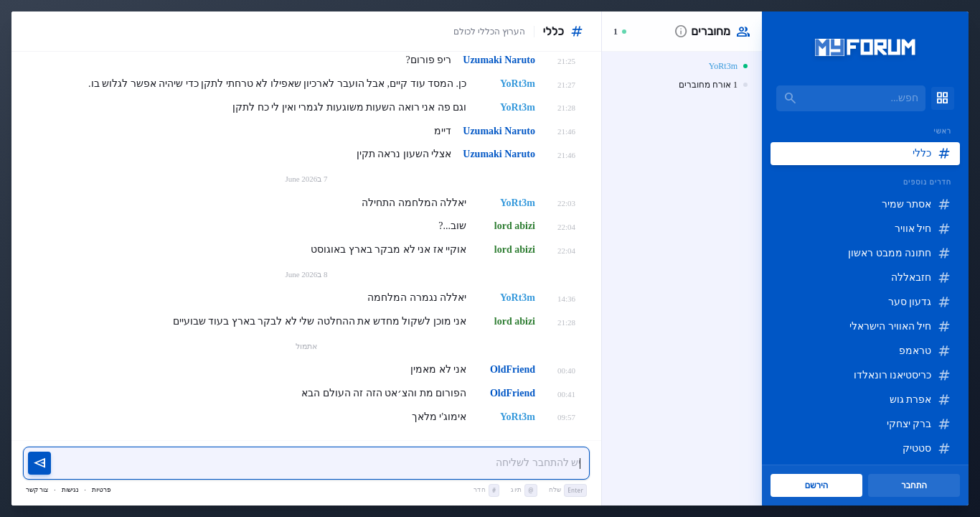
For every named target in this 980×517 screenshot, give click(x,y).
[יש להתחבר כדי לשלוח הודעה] (321, 464)
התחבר (914, 485)
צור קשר (37, 490)
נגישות (70, 490)
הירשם (817, 485)
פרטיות (102, 490)
